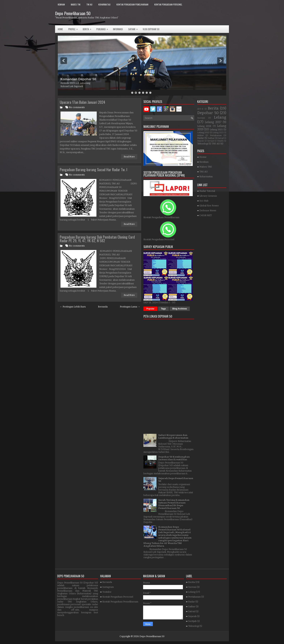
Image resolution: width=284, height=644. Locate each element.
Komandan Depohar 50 (78, 79)
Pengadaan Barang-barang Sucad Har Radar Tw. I (94, 170)
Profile (74, 28)
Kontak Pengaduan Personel (168, 4)
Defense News (208, 210)
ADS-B (200, 109)
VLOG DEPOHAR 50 (151, 29)
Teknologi (203, 144)
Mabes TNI (76, 4)
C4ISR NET (206, 215)
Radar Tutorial (207, 191)
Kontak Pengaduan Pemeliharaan (132, 4)
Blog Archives (180, 309)
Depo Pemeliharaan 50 (73, 13)
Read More (129, 157)
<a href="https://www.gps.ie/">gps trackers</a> (169, 375)
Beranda (103, 307)
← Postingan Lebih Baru (73, 307)
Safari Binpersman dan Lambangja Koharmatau (173, 437)
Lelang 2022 (203, 132)
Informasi (118, 29)
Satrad (221, 138)
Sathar (211, 138)
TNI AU (89, 4)
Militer (201, 135)
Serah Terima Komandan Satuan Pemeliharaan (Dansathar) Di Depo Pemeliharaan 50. (174, 504)
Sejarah (201, 141)
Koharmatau (104, 4)
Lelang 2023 (218, 133)
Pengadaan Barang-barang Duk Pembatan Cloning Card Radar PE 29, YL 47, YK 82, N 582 (97, 239)
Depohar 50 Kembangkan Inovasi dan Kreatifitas (174, 458)
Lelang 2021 (216, 130)
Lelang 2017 (213, 122)
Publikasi (103, 28)
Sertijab (211, 141)
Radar (201, 138)
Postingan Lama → (130, 307)
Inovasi (201, 118)
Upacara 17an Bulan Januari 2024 (83, 102)
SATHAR (134, 28)
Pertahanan (216, 135)
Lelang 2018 (204, 126)
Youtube (107, 592)
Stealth (220, 141)
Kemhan (61, 4)
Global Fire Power (209, 206)
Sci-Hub (204, 201)
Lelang (220, 117)
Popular (150, 309)
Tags (163, 309)
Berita (88, 28)
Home (60, 29)
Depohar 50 (208, 113)
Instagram (108, 587)
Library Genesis (208, 196)
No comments (77, 107)
